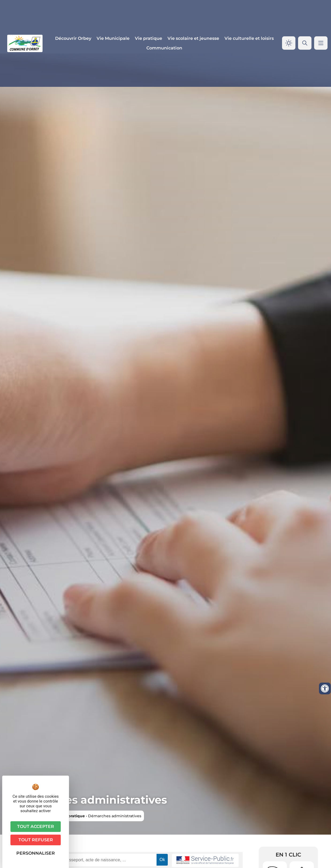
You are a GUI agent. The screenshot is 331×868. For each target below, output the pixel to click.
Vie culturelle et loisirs (249, 38)
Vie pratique (149, 38)
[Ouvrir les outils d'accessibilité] (325, 688)
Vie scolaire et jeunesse (193, 38)
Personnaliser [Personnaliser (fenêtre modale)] (36, 853)
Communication (164, 48)
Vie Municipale (113, 38)
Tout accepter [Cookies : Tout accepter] (36, 826)
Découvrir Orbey (73, 38)
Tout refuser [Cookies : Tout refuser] (36, 840)
